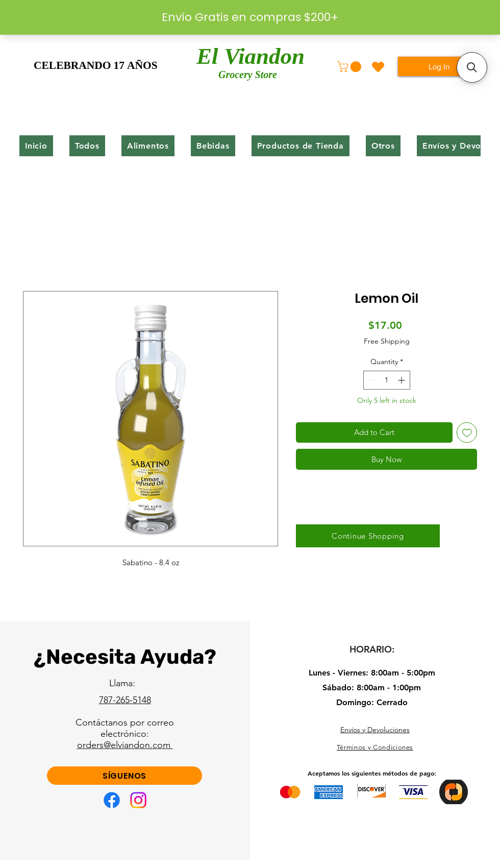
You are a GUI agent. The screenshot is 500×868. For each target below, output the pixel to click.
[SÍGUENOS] (124, 776)
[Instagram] (138, 800)
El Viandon (251, 58)
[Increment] (402, 380)
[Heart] (378, 67)
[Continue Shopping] (368, 536)
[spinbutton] (387, 380)
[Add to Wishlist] (467, 433)
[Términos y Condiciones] (375, 748)
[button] (351, 67)
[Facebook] (112, 800)
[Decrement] (371, 380)
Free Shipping (387, 341)
